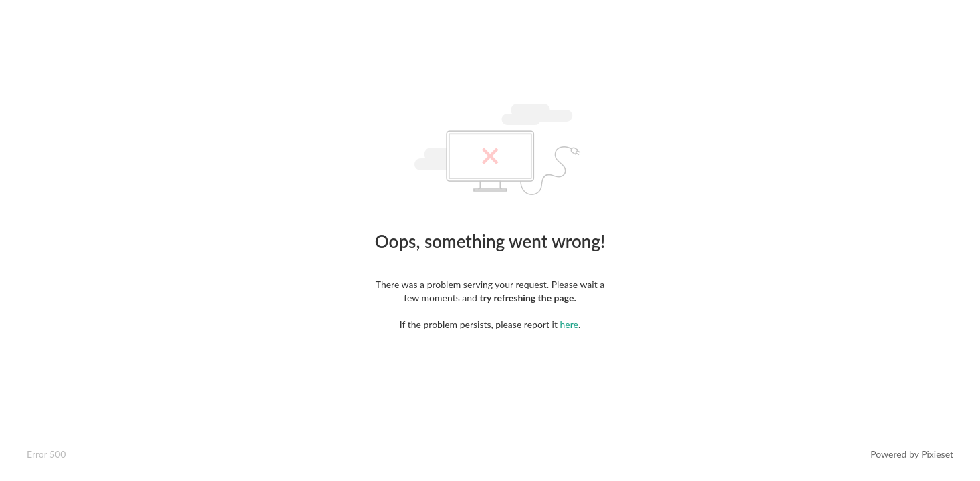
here (569, 324)
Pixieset (937, 454)
